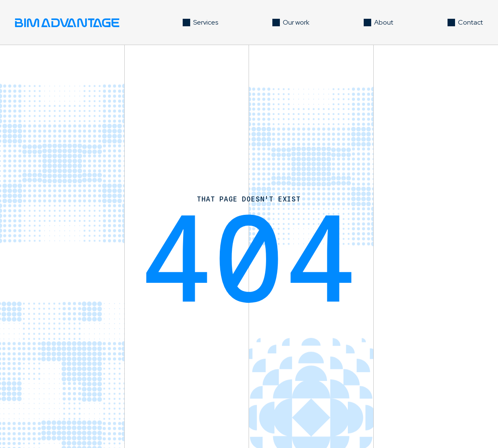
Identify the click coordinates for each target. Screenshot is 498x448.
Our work (296, 22)
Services (206, 22)
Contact (470, 22)
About (384, 22)
